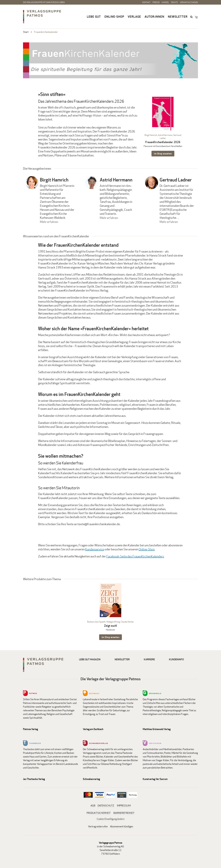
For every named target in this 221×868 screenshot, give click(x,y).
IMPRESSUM (124, 806)
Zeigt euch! (110, 626)
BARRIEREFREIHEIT (124, 813)
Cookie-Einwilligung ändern (111, 819)
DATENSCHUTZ (106, 806)
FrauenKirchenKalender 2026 (163, 142)
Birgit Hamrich (151, 135)
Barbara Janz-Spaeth (96, 622)
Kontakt (146, 2)
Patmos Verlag (30, 729)
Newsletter (178, 17)
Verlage (134, 17)
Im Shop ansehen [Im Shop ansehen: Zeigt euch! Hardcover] (111, 637)
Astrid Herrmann (165, 135)
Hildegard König (113, 622)
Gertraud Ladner (176, 180)
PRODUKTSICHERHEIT (99, 813)
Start (26, 32)
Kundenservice (95, 549)
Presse (156, 2)
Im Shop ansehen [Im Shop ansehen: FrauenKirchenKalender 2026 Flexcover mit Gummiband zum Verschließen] (163, 154)
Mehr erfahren (49, 222)
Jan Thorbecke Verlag (34, 779)
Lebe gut (94, 17)
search (192, 17)
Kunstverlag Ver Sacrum (155, 779)
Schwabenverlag (91, 779)
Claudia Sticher (127, 622)
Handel (165, 2)
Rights (174, 2)
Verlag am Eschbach (93, 729)
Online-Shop (114, 17)
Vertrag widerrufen (98, 826)
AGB (93, 806)
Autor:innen (154, 17)
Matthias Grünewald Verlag (157, 729)
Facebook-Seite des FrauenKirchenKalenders (135, 556)
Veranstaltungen (189, 2)
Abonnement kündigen (122, 826)
